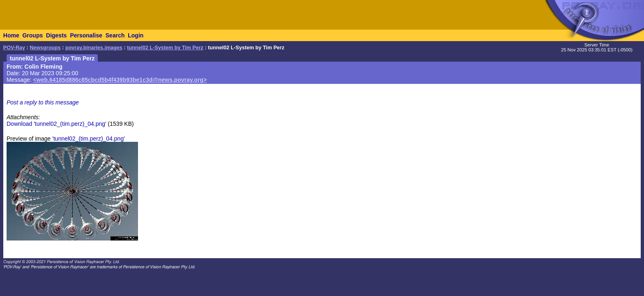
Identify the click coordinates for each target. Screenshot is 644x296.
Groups (32, 35)
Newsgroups (45, 48)
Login (136, 35)
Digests (56, 35)
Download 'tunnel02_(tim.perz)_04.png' (56, 124)
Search (115, 35)
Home (11, 35)
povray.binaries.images (94, 48)
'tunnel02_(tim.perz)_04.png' (89, 139)
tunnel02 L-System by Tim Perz (165, 48)
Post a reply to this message (43, 102)
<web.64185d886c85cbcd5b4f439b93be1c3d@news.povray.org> (120, 80)
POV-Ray (14, 48)
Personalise (86, 35)
